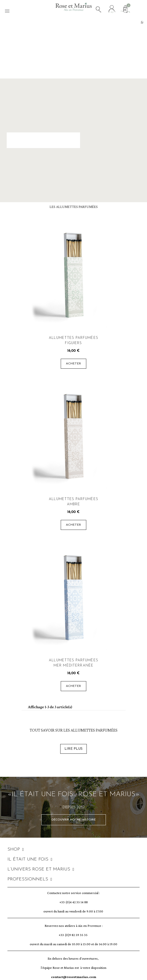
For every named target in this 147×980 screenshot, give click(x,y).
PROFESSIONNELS (30, 879)
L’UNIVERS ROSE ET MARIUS (41, 869)
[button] (74, 820)
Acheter (74, 364)
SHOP (16, 850)
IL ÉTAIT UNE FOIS (30, 860)
